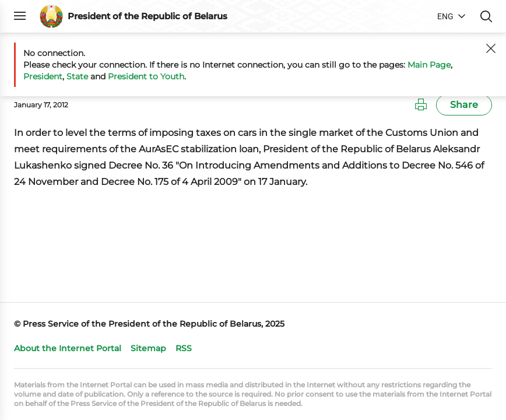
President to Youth (146, 76)
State (77, 76)
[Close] (491, 48)
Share (464, 105)
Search (486, 16)
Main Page (429, 65)
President (43, 76)
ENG (445, 16)
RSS (184, 348)
